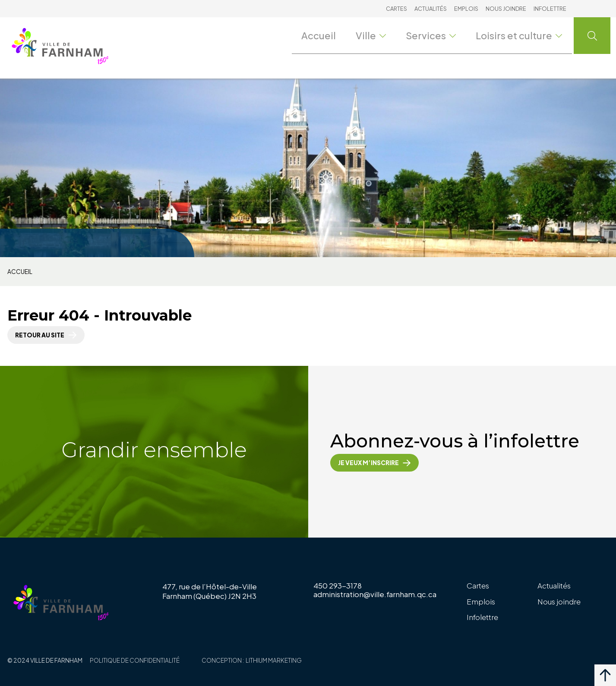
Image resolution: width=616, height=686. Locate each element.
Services (444, 35)
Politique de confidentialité (135, 660)
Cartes (396, 9)
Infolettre (550, 9)
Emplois (466, 9)
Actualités (431, 9)
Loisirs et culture (525, 35)
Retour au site (40, 335)
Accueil (333, 35)
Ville (385, 35)
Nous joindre (506, 9)
